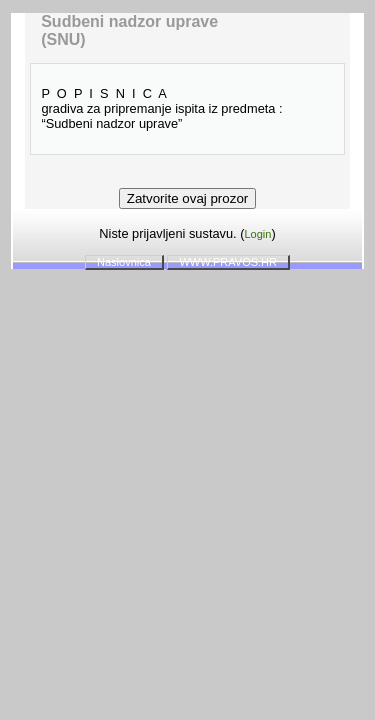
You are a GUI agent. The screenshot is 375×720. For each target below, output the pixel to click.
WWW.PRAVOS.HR (228, 262)
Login (257, 234)
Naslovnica (124, 262)
